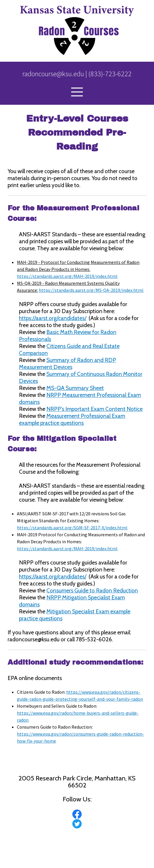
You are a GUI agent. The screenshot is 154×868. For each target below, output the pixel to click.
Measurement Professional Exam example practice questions (72, 419)
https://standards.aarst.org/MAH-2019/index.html (67, 276)
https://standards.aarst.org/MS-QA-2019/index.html (91, 290)
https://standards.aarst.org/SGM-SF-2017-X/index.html (72, 528)
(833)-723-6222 (110, 74)
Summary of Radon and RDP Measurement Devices (68, 363)
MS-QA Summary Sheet (75, 388)
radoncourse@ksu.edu (53, 74)
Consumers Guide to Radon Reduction (92, 590)
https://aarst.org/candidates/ (53, 318)
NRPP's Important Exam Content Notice (94, 409)
